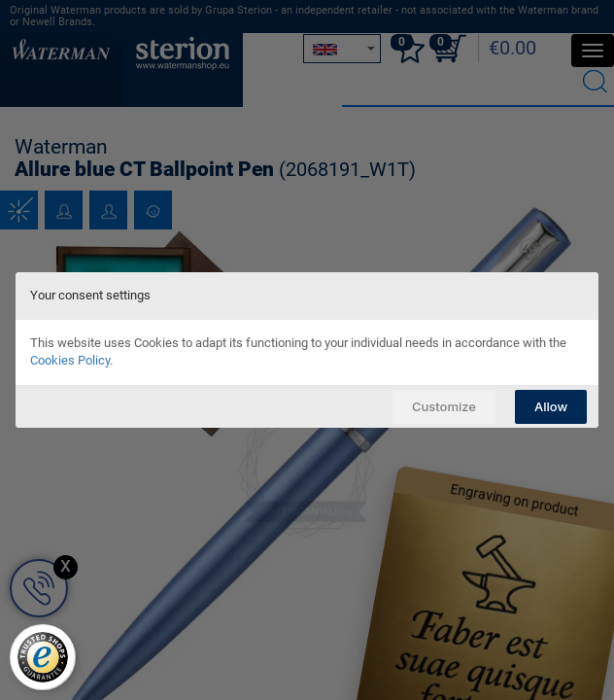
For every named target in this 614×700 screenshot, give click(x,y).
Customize (444, 406)
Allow (551, 406)
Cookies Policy (70, 360)
